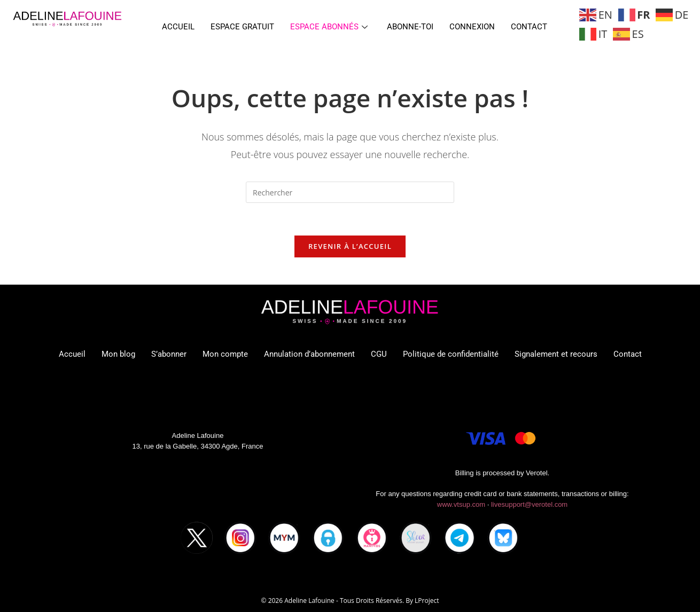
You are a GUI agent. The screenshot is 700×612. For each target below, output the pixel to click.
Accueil (178, 27)
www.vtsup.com (461, 504)
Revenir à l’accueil (350, 246)
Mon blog (118, 354)
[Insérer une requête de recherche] (350, 192)
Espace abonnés (329, 27)
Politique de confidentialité (451, 354)
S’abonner (169, 354)
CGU (379, 354)
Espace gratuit (242, 27)
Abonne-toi (410, 27)
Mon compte (225, 354)
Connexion (472, 27)
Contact (529, 27)
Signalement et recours (556, 354)
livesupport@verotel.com (529, 504)
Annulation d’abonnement (309, 354)
